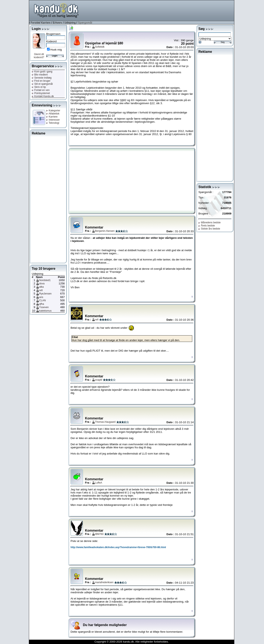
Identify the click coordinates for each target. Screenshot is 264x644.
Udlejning (70, 23)
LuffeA (99, 483)
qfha (42, 304)
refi (41, 290)
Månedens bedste (210, 223)
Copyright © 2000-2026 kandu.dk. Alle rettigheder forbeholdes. (132, 642)
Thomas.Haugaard (105, 422)
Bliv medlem (40, 75)
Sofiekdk (100, 47)
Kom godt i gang (42, 72)
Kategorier (53, 111)
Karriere (46, 23)
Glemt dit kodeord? (39, 56)
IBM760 (99, 534)
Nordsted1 (45, 280)
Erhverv (57, 23)
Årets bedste (207, 226)
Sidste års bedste (209, 229)
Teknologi (53, 123)
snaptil (99, 380)
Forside (35, 23)
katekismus (45, 311)
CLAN (42, 300)
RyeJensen (45, 294)
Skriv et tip (39, 87)
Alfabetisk (53, 114)
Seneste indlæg (42, 78)
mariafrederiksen (104, 582)
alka (41, 287)
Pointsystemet (41, 93)
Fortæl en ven (41, 90)
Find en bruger (41, 81)
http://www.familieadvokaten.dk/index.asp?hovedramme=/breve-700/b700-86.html (118, 547)
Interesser (53, 120)
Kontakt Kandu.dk (43, 96)
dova (42, 284)
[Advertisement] (159, 10)
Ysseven (44, 307)
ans (41, 297)
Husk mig (56, 50)
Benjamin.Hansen (105, 231)
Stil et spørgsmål (42, 84)
